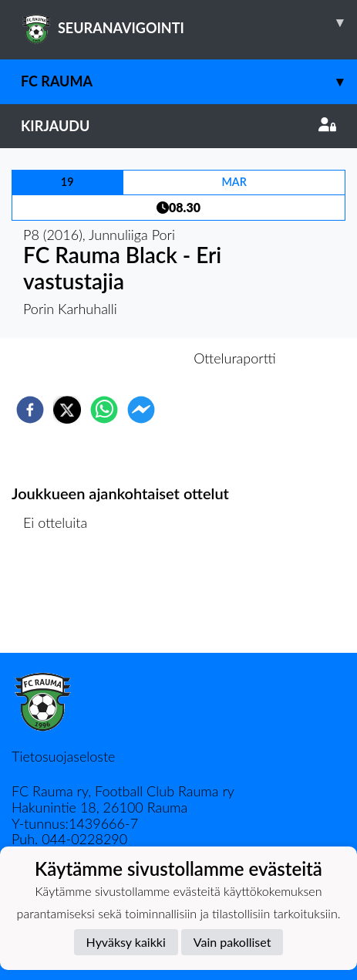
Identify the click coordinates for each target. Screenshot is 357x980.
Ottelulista (61, 601)
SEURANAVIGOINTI (189, 22)
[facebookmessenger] (141, 410)
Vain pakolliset (232, 942)
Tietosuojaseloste (63, 756)
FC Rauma (189, 81)
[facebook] (30, 410)
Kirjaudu (178, 126)
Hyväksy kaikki (126, 942)
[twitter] (67, 410)
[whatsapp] (104, 410)
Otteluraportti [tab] (235, 358)
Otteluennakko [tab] (125, 358)
